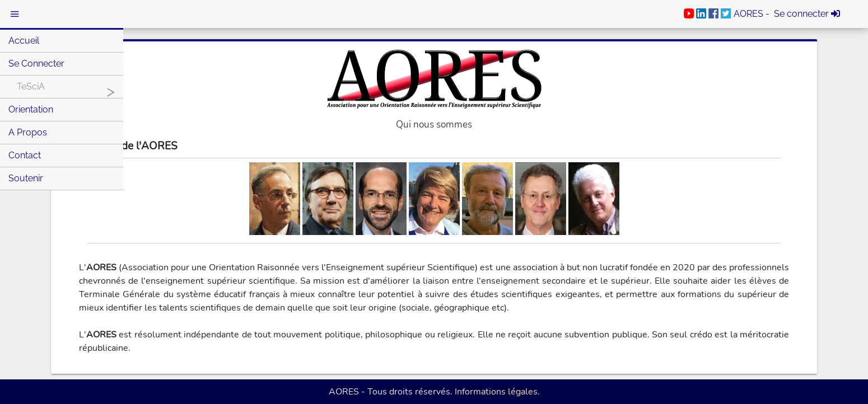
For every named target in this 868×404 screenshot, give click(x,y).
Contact (25, 155)
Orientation (31, 109)
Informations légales (496, 392)
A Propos (28, 132)
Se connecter (36, 64)
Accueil (24, 41)
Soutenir (26, 178)
